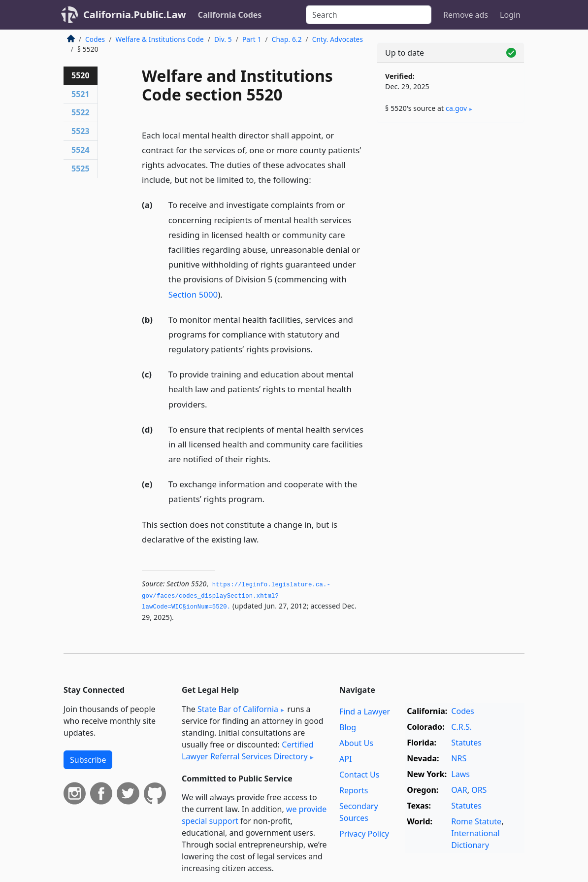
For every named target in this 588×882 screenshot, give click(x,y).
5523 (81, 131)
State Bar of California (238, 709)
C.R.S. (461, 727)
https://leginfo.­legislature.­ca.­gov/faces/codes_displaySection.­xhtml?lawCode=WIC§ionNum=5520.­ (236, 596)
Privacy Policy (364, 834)
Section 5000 (193, 294)
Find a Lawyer (365, 712)
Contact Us (359, 775)
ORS (479, 790)
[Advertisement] (451, 198)
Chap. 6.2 (287, 39)
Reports (354, 790)
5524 (81, 150)
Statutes (466, 743)
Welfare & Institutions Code (159, 39)
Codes (95, 39)
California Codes (230, 15)
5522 (81, 112)
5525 (81, 169)
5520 (81, 75)
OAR (459, 790)
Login (510, 15)
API (345, 759)
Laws (460, 774)
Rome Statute (476, 821)
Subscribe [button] (88, 760)
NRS (459, 758)
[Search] (369, 15)
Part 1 (252, 39)
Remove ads (466, 15)
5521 (81, 94)
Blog (348, 727)
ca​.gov (456, 108)
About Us (356, 743)
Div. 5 (223, 39)
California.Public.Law (135, 15)
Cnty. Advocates (338, 39)
